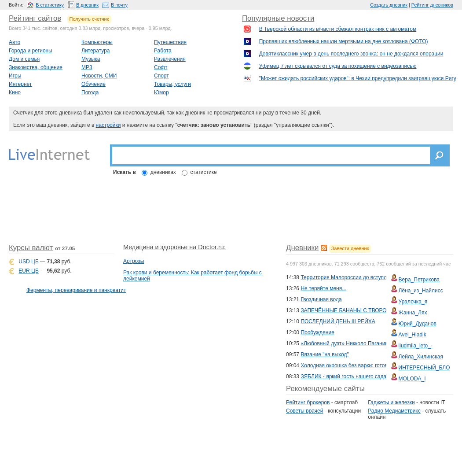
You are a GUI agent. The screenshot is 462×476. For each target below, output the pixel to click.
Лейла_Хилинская (421, 357)
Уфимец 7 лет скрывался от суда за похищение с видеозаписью (338, 66)
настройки (108, 125)
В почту (119, 5)
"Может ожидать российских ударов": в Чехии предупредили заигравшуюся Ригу (358, 78)
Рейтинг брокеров (308, 402)
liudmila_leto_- (416, 346)
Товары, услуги (172, 84)
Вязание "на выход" (324, 354)
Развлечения (170, 59)
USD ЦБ (28, 262)
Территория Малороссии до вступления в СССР (360, 277)
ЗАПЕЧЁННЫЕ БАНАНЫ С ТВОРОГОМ (349, 310)
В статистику (50, 5)
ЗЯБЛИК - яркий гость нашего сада (343, 376)
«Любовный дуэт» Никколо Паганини (346, 343)
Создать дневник (389, 5)
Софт (161, 67)
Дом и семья (24, 59)
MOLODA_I (412, 379)
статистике (204, 172)
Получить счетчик (89, 19)
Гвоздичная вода (321, 299)
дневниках (163, 172)
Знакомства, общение (36, 67)
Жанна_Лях (413, 313)
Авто (15, 42)
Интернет (20, 84)
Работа (163, 51)
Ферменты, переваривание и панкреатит (76, 290)
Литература (96, 51)
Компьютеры (97, 42)
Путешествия (170, 42)
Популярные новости (278, 18)
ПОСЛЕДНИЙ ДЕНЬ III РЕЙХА (338, 321)
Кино (15, 92)
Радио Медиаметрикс (394, 411)
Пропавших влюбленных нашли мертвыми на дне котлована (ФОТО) (344, 41)
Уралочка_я (413, 302)
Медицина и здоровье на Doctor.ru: (174, 247)
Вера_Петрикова (419, 280)
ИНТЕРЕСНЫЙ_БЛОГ (426, 368)
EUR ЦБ (28, 271)
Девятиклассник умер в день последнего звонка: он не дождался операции (351, 54)
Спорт (161, 76)
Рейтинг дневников (432, 5)
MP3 (87, 67)
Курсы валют (31, 248)
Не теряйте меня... (323, 288)
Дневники (302, 248)
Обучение (93, 84)
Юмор (161, 92)
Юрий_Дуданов (418, 324)
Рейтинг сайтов (35, 18)
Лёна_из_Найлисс (421, 291)
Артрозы (134, 261)
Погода (90, 92)
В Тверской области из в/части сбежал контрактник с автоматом (338, 29)
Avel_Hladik (412, 335)
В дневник (87, 5)
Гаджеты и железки (391, 402)
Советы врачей (304, 411)
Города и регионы (31, 51)
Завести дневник (350, 248)
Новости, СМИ (99, 76)
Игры (15, 76)
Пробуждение (317, 332)
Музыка (91, 59)
